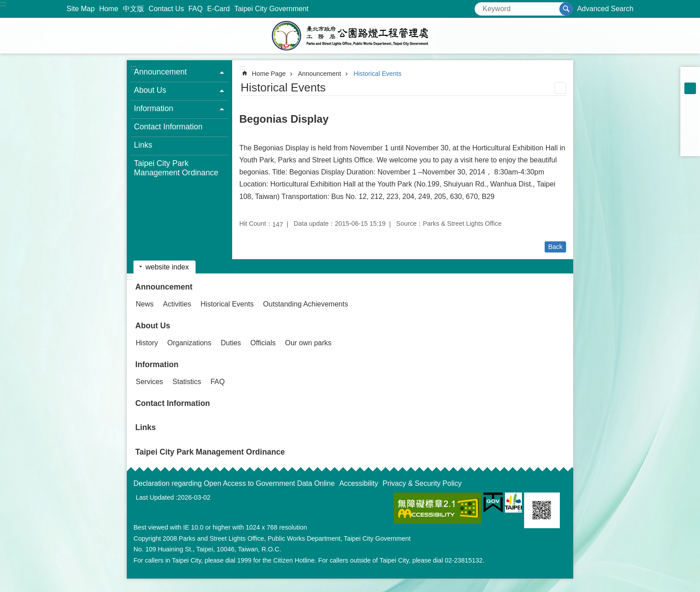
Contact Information (168, 127)
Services (149, 382)
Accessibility (359, 483)
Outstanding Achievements (305, 304)
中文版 (133, 9)
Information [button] (154, 108)
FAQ (196, 9)
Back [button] (555, 247)
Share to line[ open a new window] (690, 135)
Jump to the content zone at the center (5, 5)
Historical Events (377, 74)
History (147, 343)
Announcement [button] (160, 72)
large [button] (690, 100)
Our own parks (308, 343)
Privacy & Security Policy (422, 483)
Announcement (319, 74)
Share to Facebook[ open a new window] (690, 112)
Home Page (269, 74)
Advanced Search (605, 9)
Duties (231, 343)
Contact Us (166, 9)
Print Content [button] (560, 88)
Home (109, 9)
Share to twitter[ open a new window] (690, 123)
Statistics (187, 382)
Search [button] (566, 9)
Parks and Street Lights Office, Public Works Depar (350, 36)
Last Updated (155, 497)
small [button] (690, 77)
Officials (263, 343)
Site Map (81, 9)
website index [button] (167, 267)
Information (157, 364)
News (145, 304)
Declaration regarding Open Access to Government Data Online (234, 483)
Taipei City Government (271, 9)
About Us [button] (150, 90)
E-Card (219, 9)
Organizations (190, 343)
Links (143, 145)
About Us (153, 326)
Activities (177, 304)
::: (3, 4)
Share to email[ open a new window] (690, 146)
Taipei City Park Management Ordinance (176, 168)
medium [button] (690, 88)
